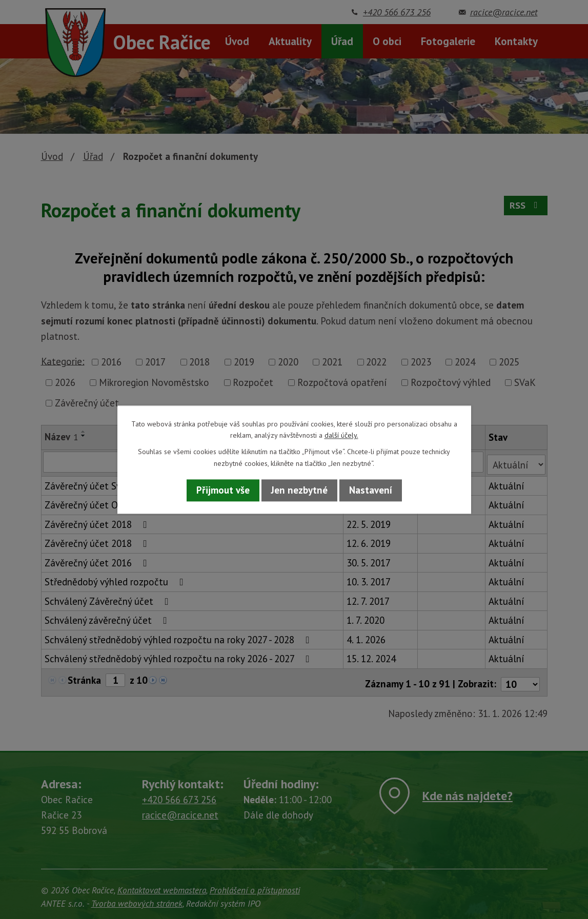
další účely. (341, 435)
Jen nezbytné (299, 491)
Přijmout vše (223, 491)
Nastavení (371, 491)
